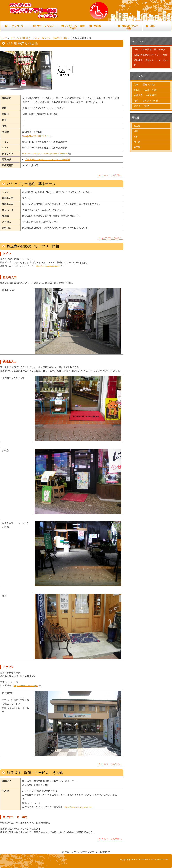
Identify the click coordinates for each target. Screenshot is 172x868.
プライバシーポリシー (83, 852)
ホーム (66, 852)
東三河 (137, 147)
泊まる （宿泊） (143, 106)
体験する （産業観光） (146, 95)
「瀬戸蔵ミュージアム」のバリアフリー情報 (47, 159)
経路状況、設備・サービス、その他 (151, 63)
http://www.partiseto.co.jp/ (48, 266)
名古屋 (137, 126)
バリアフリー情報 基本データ (149, 50)
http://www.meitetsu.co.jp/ (26, 686)
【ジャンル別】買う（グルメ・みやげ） (31, 38)
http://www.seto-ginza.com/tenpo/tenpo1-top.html (45, 154)
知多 (136, 137)
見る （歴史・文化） (145, 84)
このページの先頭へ (111, 175)
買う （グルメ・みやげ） (147, 101)
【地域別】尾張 (59, 38)
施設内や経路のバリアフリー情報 (151, 55)
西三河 (137, 142)
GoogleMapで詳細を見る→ (36, 136)
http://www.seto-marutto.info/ (79, 807)
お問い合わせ (103, 852)
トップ (3, 38)
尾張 (136, 131)
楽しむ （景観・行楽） (146, 90)
